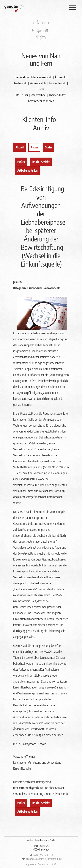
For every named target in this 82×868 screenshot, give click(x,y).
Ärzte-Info (61, 77)
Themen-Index (57, 95)
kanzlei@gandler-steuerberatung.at (45, 859)
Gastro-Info (21, 83)
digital (41, 37)
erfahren (41, 22)
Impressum (31, 864)
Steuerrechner (38, 95)
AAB (54, 864)
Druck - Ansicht (41, 162)
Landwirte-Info (58, 83)
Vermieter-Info (38, 83)
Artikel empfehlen (27, 171)
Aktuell (19, 147)
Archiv (34, 147)
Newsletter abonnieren (41, 101)
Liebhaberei (20, 763)
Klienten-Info (21, 77)
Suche (41, 89)
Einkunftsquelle (22, 768)
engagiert (41, 30)
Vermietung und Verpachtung (45, 763)
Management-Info (42, 77)
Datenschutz (44, 864)
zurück (21, 162)
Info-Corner (21, 95)
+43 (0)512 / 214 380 (43, 855)
